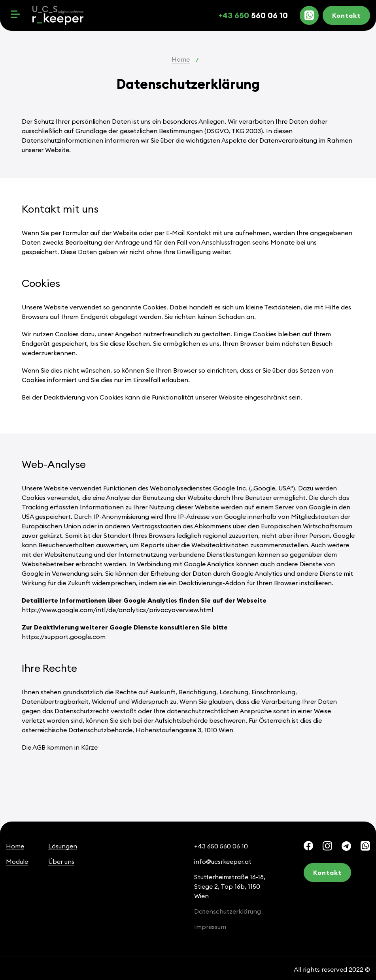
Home (181, 59)
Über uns (61, 861)
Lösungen (63, 846)
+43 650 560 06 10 (221, 846)
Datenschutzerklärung (228, 911)
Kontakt (346, 15)
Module (17, 861)
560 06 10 (253, 15)
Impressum (210, 927)
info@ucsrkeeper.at (223, 861)
